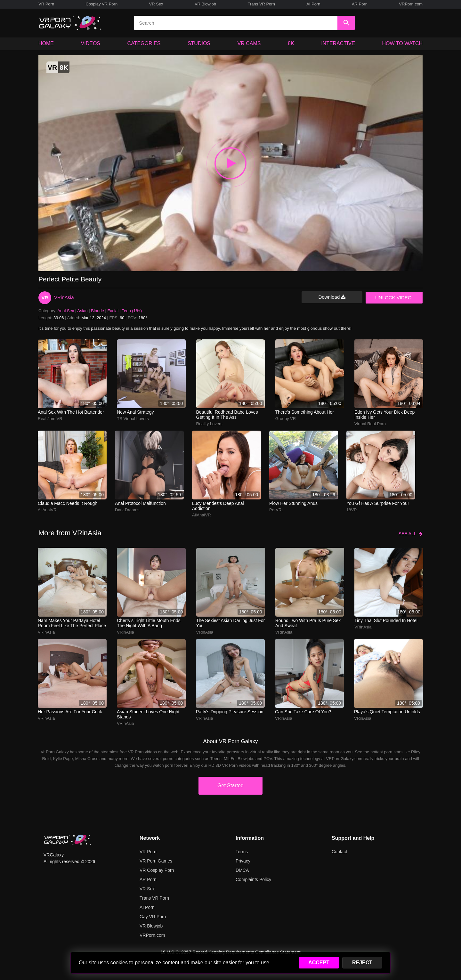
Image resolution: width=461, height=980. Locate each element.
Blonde (97, 311)
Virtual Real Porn (370, 424)
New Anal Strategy (135, 412)
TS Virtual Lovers (133, 419)
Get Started (230, 786)
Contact (339, 852)
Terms (242, 852)
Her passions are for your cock (70, 712)
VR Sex (156, 4)
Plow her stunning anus (293, 503)
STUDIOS (199, 43)
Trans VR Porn (261, 4)
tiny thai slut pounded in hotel (386, 620)
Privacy (243, 861)
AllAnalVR (47, 510)
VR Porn (46, 4)
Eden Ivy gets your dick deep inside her (384, 415)
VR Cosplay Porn (157, 870)
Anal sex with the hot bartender (71, 412)
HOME (46, 43)
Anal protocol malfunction (140, 503)
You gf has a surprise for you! (378, 503)
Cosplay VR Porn (101, 4)
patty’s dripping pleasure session (230, 712)
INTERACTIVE (338, 43)
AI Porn (313, 4)
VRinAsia (64, 297)
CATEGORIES (144, 43)
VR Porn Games (156, 861)
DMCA (242, 870)
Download (332, 297)
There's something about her (305, 412)
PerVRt (276, 510)
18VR (352, 510)
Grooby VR (286, 419)
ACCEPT (319, 963)
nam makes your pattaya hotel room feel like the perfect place (72, 623)
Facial (113, 311)
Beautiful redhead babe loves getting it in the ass (227, 415)
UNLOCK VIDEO (393, 298)
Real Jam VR (50, 419)
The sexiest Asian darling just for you (231, 623)
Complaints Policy (253, 879)
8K (291, 43)
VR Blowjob (205, 4)
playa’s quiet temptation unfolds (387, 712)
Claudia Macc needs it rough (68, 503)
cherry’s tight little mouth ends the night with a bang (149, 623)
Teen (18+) (132, 311)
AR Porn (360, 4)
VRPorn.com (411, 4)
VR (45, 298)
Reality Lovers (209, 424)
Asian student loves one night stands (148, 714)
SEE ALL (411, 534)
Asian (82, 311)
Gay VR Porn (153, 917)
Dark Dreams (127, 510)
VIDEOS (91, 43)
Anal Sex (66, 311)
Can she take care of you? (303, 712)
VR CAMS (249, 43)
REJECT (362, 963)
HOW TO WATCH (403, 43)
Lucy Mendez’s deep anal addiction (218, 506)
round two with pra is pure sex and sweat (308, 623)
